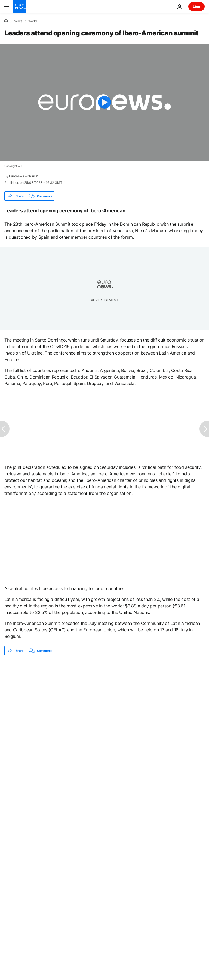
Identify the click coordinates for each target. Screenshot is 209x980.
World (33, 21)
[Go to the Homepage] (20, 7)
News (18, 21)
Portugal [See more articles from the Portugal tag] (46, 720)
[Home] (6, 21)
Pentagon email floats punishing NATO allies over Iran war (56, 676)
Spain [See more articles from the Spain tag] (16, 720)
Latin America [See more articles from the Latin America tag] (82, 720)
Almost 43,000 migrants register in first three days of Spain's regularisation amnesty (80, 689)
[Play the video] (104, 102)
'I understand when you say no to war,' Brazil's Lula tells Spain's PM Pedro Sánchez (77, 702)
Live (196, 6)
